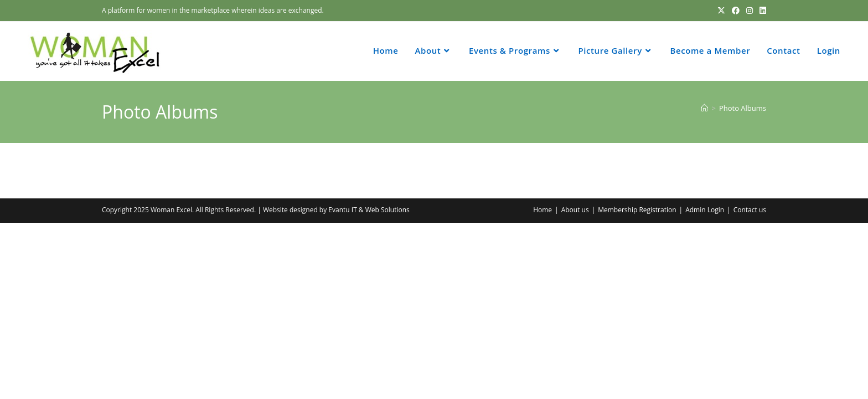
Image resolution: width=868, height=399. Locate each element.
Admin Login (705, 210)
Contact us (750, 210)
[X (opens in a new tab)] (721, 11)
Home (542, 210)
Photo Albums (743, 108)
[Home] (704, 108)
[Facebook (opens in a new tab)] (736, 11)
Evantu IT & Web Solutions (369, 210)
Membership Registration (637, 210)
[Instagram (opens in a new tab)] (750, 11)
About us (575, 210)
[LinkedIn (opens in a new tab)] (761, 11)
